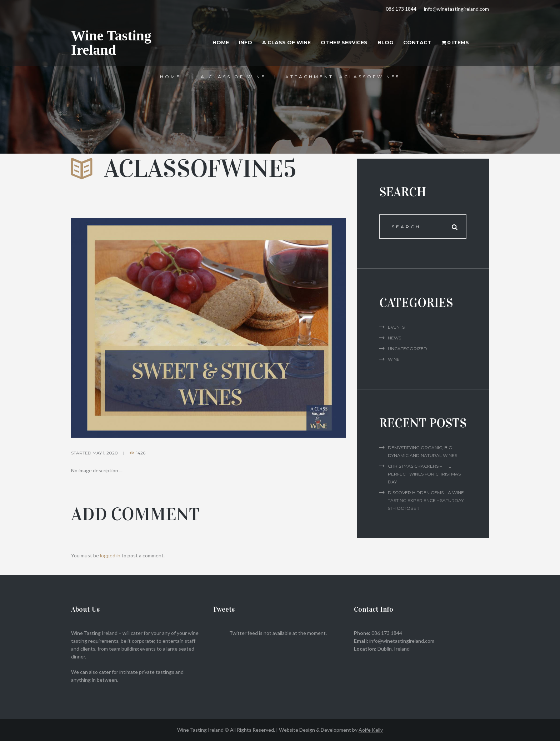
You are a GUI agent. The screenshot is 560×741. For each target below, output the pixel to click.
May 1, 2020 (105, 453)
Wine (394, 359)
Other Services (344, 43)
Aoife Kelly (371, 730)
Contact (417, 43)
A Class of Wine (286, 43)
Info (246, 43)
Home (221, 43)
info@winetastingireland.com (456, 9)
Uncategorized (407, 349)
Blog (385, 43)
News (394, 338)
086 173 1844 (401, 9)
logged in (110, 555)
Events (396, 327)
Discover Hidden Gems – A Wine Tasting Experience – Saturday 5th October (426, 500)
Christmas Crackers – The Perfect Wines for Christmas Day (424, 474)
